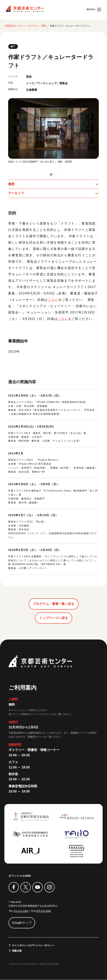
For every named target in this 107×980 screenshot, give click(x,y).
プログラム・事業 (37, 26)
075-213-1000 (21, 911)
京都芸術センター (25, 8)
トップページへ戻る (54, 618)
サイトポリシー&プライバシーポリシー (33, 945)
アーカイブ (16, 193)
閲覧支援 (17, 951)
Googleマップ (22, 922)
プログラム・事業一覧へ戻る (54, 604)
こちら (53, 300)
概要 (11, 184)
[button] (51, 174)
